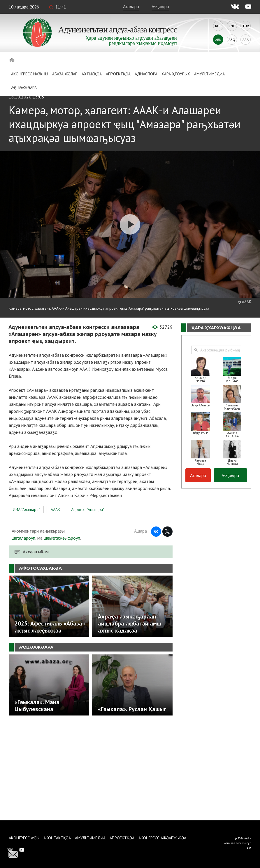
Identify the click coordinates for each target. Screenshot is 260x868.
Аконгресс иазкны (30, 74)
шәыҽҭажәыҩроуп (62, 538)
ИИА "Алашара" (26, 510)
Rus (218, 26)
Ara (246, 40)
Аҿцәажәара (24, 88)
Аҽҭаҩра (160, 6)
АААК (55, 510)
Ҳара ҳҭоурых (176, 74)
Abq (232, 40)
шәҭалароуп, (24, 538)
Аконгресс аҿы (24, 838)
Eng (232, 26)
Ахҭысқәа (92, 74)
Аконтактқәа (57, 838)
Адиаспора (146, 74)
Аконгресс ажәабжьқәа (162, 838)
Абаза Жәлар (65, 74)
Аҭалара (131, 6)
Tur (246, 26)
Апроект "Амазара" (88, 510)
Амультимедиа (209, 74)
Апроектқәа (118, 74)
